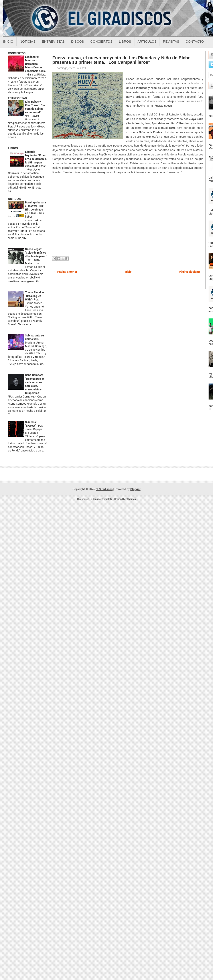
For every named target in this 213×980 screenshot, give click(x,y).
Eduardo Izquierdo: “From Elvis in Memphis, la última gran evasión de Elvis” (36, 159)
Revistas (171, 41)
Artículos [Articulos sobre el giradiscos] (147, 41)
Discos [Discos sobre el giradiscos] (78, 41)
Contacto (195, 41)
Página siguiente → (191, 272)
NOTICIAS (15, 199)
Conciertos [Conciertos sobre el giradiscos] (101, 41)
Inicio (8, 41)
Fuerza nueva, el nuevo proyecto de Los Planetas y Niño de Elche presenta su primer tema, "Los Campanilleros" (121, 60)
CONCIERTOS (17, 53)
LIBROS (13, 148)
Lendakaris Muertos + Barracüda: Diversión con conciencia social (36, 64)
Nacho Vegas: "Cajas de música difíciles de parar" (36, 253)
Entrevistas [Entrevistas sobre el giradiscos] (53, 41)
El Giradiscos (104, 489)
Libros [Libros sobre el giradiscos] (125, 41)
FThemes (131, 499)
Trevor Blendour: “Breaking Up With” (35, 296)
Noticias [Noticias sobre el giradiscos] (28, 41)
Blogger (136, 489)
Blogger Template (103, 499)
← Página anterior (65, 272)
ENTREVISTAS (17, 98)
